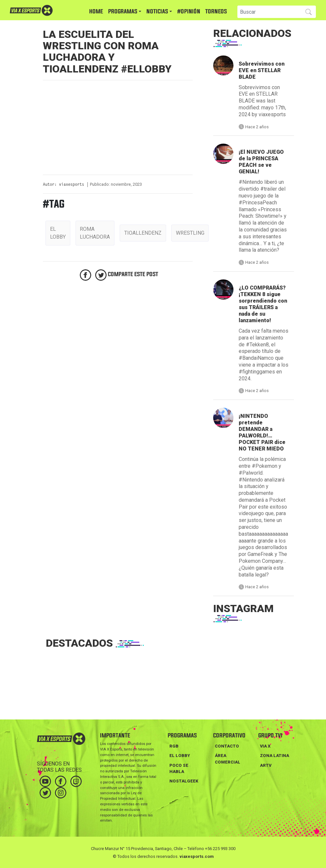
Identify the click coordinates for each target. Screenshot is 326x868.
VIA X (265, 746)
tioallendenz (143, 233)
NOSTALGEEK (184, 781)
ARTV (266, 765)
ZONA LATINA (275, 756)
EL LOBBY (180, 756)
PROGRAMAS (123, 12)
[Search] (269, 12)
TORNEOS (216, 12)
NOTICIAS (157, 12)
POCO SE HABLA (179, 768)
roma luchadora (95, 233)
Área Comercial (228, 759)
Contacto (227, 746)
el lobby (58, 233)
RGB (174, 746)
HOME (96, 12)
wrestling (190, 233)
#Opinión (189, 12)
